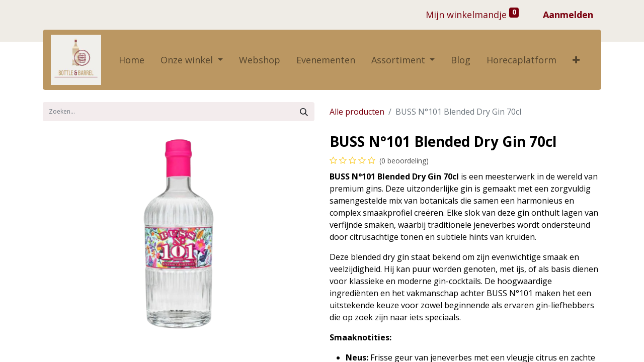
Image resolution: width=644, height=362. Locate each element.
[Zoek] (304, 112)
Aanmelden (568, 15)
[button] (576, 60)
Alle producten (357, 112)
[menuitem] (132, 60)
